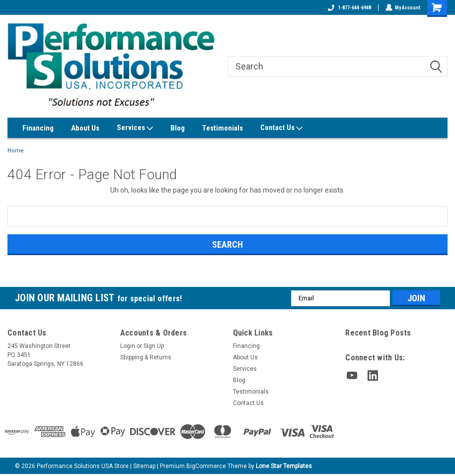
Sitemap (144, 466)
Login (128, 346)
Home (16, 151)
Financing (38, 128)
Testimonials (223, 128)
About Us (85, 128)
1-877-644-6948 (349, 8)
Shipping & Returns (146, 357)
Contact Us (281, 128)
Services (135, 128)
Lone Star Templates (284, 466)
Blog (178, 128)
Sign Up (154, 346)
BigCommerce (206, 466)
